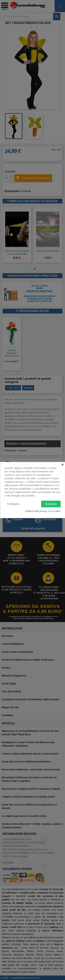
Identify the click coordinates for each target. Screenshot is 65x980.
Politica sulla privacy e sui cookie (43, 511)
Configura (13, 504)
